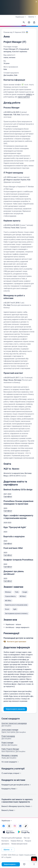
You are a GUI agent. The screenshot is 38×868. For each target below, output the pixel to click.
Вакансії (9, 810)
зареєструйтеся (24, 97)
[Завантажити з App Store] (9, 832)
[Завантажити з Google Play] (24, 832)
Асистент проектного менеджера (14, 723)
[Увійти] (34, 22)
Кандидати (17, 785)
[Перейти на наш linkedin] (20, 826)
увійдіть (29, 94)
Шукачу (32, 17)
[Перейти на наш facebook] (4, 826)
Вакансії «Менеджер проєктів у (17, 806)
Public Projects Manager (10, 749)
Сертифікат (8, 497)
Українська (7, 821)
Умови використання (19, 844)
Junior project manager (10, 730)
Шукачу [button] (8, 850)
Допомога (5, 844)
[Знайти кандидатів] (24, 22)
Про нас (27, 838)
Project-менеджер (8, 736)
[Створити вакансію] (29, 22)
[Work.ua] (4, 23)
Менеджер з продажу (10, 755)
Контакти (5, 841)
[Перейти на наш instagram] (15, 826)
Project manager (7, 743)
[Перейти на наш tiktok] (26, 826)
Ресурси (28, 841)
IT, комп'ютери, (12, 773)
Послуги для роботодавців (12, 838)
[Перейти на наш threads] (9, 826)
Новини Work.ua (17, 841)
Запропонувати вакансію (12, 864)
